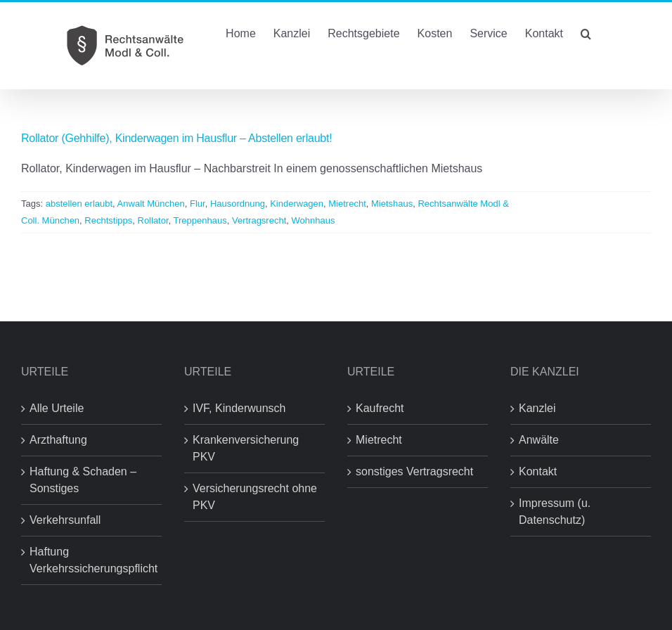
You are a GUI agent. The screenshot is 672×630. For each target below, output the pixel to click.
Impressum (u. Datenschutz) (555, 512)
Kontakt (538, 471)
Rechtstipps (108, 220)
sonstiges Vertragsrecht (414, 471)
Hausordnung (238, 204)
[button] (586, 32)
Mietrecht (347, 204)
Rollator (153, 220)
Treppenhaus (200, 220)
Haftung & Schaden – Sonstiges (83, 480)
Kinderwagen (297, 204)
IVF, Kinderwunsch (239, 408)
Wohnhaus (314, 220)
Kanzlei (537, 408)
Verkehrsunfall (65, 520)
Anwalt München (151, 204)
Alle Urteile (57, 408)
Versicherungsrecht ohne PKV (255, 497)
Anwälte (539, 440)
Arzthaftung (58, 440)
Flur (198, 204)
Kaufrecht (380, 408)
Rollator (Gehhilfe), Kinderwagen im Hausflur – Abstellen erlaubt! (176, 138)
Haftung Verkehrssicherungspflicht (92, 560)
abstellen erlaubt (79, 204)
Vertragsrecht (259, 220)
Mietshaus (392, 204)
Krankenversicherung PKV (246, 448)
